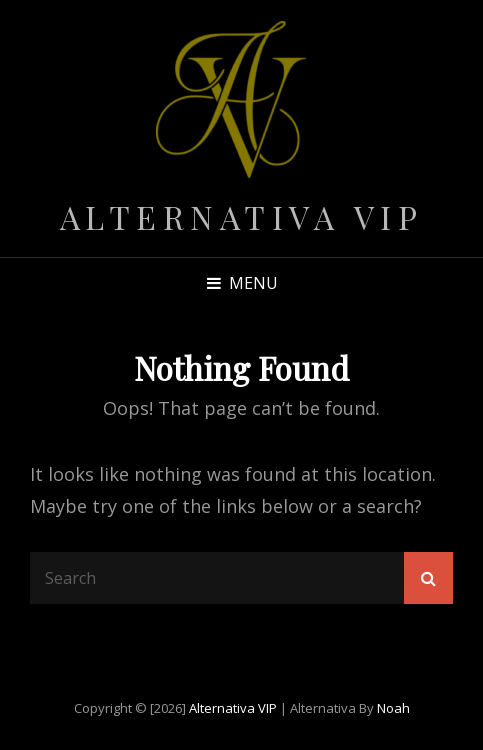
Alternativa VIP (242, 216)
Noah (393, 708)
